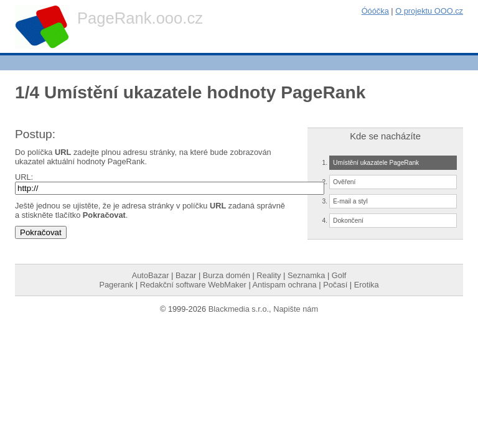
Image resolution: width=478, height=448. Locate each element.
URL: (24, 177)
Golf (339, 275)
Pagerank (116, 285)
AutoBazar (151, 275)
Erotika (367, 285)
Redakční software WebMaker (193, 285)
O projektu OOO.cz (429, 11)
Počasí (335, 285)
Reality (269, 275)
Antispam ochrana (285, 285)
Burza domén (227, 275)
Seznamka (306, 275)
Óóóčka (375, 11)
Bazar (186, 275)
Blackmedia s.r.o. (239, 309)
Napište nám (296, 309)
